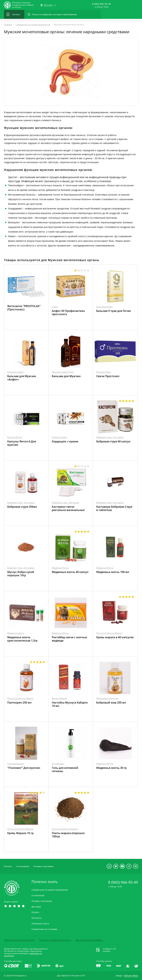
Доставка (36, 907)
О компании (23, 866)
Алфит (55, 307)
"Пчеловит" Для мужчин (24, 768)
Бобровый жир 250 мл (111, 703)
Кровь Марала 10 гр (20, 833)
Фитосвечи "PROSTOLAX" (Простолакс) (24, 308)
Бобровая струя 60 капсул (113, 441)
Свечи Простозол (108, 376)
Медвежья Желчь (60, 568)
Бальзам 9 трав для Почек (114, 311)
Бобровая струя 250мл (22, 507)
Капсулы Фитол (15, 437)
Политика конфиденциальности (55, 940)
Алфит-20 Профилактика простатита (68, 313)
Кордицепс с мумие (65, 441)
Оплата (35, 912)
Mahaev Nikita (131, 976)
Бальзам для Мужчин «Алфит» (22, 378)
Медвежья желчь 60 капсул (70, 572)
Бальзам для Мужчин (66, 376)
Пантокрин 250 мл (19, 703)
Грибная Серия (59, 437)
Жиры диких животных (107, 698)
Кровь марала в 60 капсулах (115, 637)
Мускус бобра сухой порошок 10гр (21, 574)
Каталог (8, 866)
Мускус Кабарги (59, 698)
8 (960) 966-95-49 (101, 4)
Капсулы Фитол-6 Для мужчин (22, 443)
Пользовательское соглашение (19, 940)
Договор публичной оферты (89, 940)
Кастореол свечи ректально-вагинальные (68, 508)
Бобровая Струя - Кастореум (110, 437)
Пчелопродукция (16, 764)
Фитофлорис (58, 764)
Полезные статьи (40, 924)
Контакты (36, 918)
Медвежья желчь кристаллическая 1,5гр (22, 639)
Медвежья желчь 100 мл (113, 572)
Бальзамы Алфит (105, 307)
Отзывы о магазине (43, 866)
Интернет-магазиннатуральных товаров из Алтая (23, 5)
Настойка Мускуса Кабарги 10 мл (70, 704)
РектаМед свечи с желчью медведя (69, 639)
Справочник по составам (44, 929)
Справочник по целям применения (50, 890)
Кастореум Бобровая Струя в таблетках (114, 508)
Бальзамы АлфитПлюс (63, 372)
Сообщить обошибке (109, 950)
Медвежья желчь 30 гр (111, 768)
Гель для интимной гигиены (65, 769)
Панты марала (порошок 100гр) (68, 835)
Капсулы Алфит (104, 372)
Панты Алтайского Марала (109, 633)
